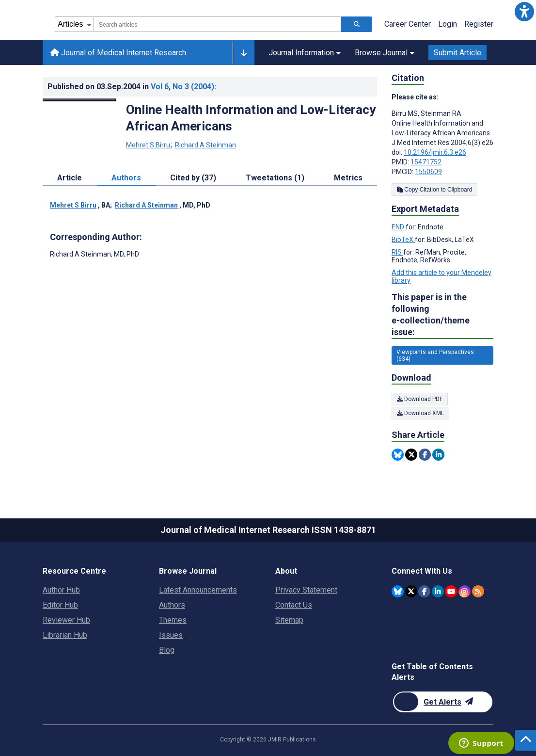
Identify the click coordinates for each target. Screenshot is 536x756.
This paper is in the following (442, 315)
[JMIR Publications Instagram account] (465, 591)
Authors (172, 605)
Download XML (420, 413)
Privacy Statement (306, 590)
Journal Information (305, 53)
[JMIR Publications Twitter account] (411, 591)
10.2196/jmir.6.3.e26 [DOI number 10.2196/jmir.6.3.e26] (435, 152)
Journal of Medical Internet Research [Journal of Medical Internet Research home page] (118, 53)
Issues (171, 635)
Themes (173, 620)
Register (479, 24)
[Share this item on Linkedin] (438, 455)
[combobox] (217, 24)
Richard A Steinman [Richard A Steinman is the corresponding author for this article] (95, 254)
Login (448, 24)
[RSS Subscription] (478, 591)
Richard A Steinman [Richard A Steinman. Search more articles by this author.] (205, 145)
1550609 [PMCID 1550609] (428, 172)
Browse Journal (385, 53)
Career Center (408, 24)
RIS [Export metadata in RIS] (397, 252)
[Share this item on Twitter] (411, 455)
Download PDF (420, 399)
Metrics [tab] (348, 178)
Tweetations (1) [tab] (275, 178)
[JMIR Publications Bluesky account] (398, 591)
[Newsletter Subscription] (443, 702)
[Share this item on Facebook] (425, 455)
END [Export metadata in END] (399, 227)
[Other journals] (244, 53)
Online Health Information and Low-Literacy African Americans (251, 118)
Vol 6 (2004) (183, 87)
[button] (524, 12)
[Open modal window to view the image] (79, 100)
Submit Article (457, 53)
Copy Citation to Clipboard (434, 190)
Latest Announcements (198, 590)
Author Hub (61, 590)
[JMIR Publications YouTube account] (451, 591)
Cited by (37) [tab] (193, 178)
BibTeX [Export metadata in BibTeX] (403, 240)
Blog (167, 650)
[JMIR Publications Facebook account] (424, 591)
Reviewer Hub (66, 620)
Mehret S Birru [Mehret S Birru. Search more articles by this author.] (149, 145)
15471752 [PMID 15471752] (426, 162)
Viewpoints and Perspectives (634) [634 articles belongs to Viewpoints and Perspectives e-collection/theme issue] (435, 355)
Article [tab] (70, 178)
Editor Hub (60, 605)
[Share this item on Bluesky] (398, 455)
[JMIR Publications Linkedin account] (438, 591)
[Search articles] (357, 24)
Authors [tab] (126, 178)
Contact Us (294, 605)
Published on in (132, 87)
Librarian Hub (65, 635)
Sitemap (289, 620)
